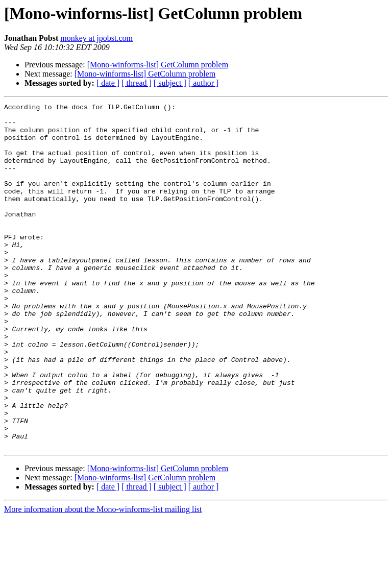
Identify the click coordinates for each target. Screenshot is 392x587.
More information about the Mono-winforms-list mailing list (103, 578)
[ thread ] (137, 83)
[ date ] (108, 83)
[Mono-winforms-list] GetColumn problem (158, 65)
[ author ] (204, 83)
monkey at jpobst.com (96, 38)
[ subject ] (170, 83)
